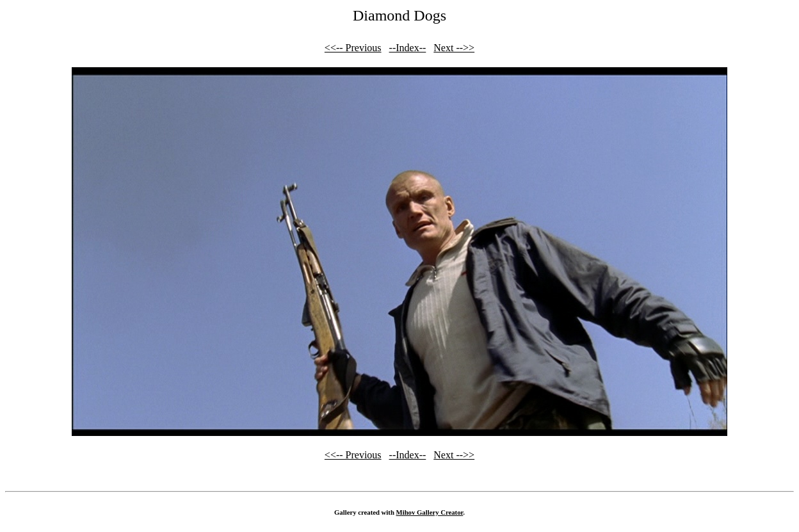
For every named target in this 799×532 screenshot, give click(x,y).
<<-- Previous (353, 48)
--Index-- (408, 48)
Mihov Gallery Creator (430, 512)
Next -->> (454, 48)
